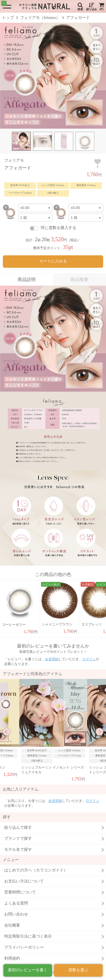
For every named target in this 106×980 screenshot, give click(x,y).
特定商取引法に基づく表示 (28, 936)
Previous (7, 732)
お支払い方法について (24, 881)
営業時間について (20, 892)
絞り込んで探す (18, 827)
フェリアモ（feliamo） (40, 18)
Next (99, 732)
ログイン (89, 659)
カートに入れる (53, 261)
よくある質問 (16, 903)
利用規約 (12, 958)
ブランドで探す (18, 838)
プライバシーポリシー (24, 947)
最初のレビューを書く (28, 970)
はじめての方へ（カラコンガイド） (36, 870)
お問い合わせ (16, 914)
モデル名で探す (18, 850)
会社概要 (12, 925)
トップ (8, 18)
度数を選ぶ (78, 970)
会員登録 (52, 659)
